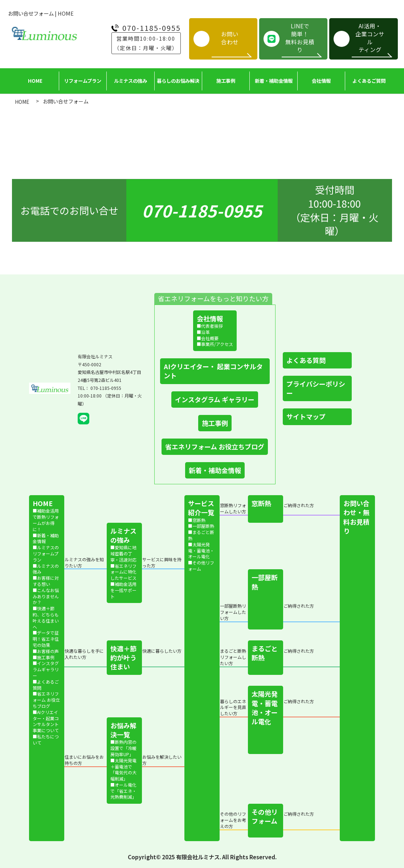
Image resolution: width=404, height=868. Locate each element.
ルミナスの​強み (130, 81)
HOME (35, 81)
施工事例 (226, 81)
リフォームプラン (83, 81)
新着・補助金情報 (274, 81)
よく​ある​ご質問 (369, 81)
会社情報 (321, 81)
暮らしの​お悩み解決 (178, 81)
